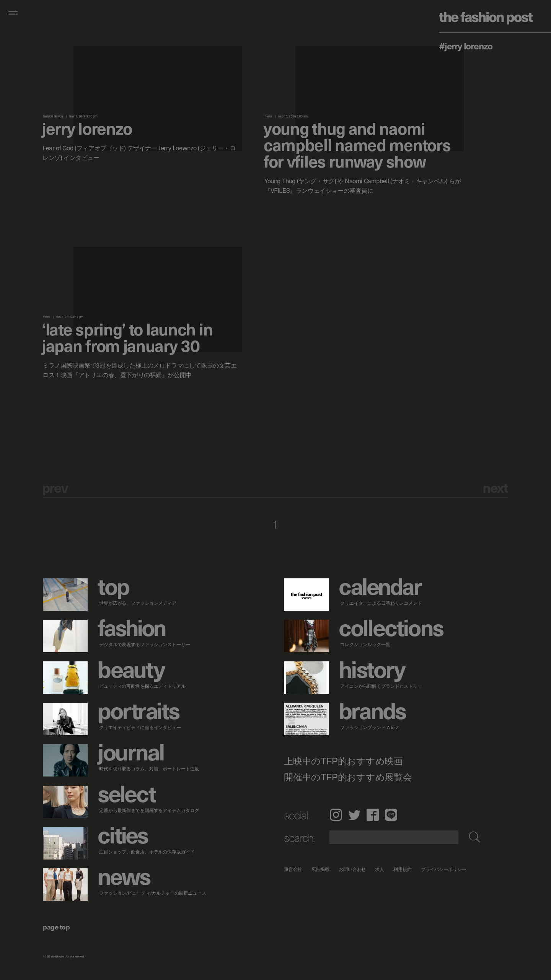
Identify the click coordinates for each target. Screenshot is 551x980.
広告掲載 (321, 869)
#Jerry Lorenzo (466, 46)
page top (56, 927)
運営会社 (293, 869)
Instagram (336, 815)
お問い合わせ (352, 869)
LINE (391, 815)
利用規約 (403, 869)
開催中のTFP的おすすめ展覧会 (348, 777)
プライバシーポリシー (444, 869)
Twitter (354, 815)
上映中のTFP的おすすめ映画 (343, 761)
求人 (380, 869)
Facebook (373, 815)
